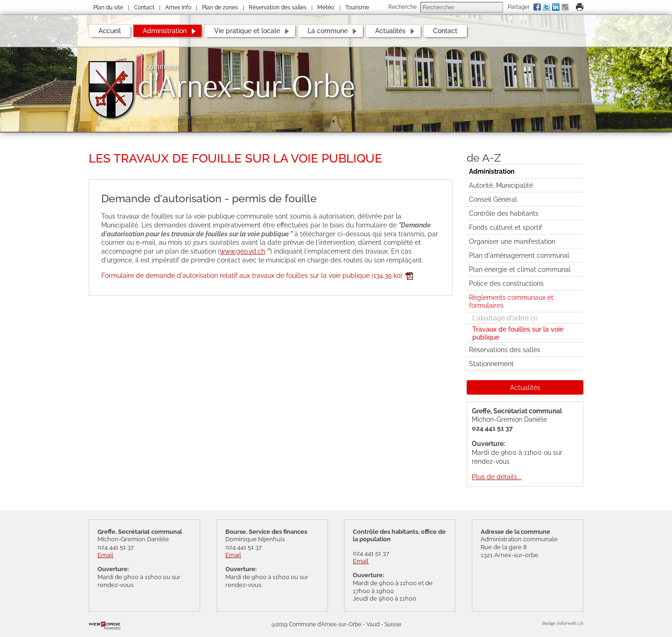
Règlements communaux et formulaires (511, 301)
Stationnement (491, 364)
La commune (328, 31)
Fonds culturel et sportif (506, 227)
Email (105, 555)
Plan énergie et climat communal (520, 269)
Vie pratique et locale (247, 31)
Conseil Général (493, 199)
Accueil (110, 31)
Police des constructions (506, 283)
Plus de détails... (497, 477)
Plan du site (108, 7)
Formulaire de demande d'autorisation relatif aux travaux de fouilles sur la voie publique (257, 275)
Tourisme (357, 7)
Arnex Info (178, 7)
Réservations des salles (505, 350)
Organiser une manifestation (512, 241)
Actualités (390, 31)
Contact (144, 7)
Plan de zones (220, 7)
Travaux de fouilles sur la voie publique (518, 333)
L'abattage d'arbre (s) (505, 318)
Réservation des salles (278, 7)
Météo (326, 7)
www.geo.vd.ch (242, 251)
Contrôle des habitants (504, 213)
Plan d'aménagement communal (519, 255)
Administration (165, 31)
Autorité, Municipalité (501, 185)
